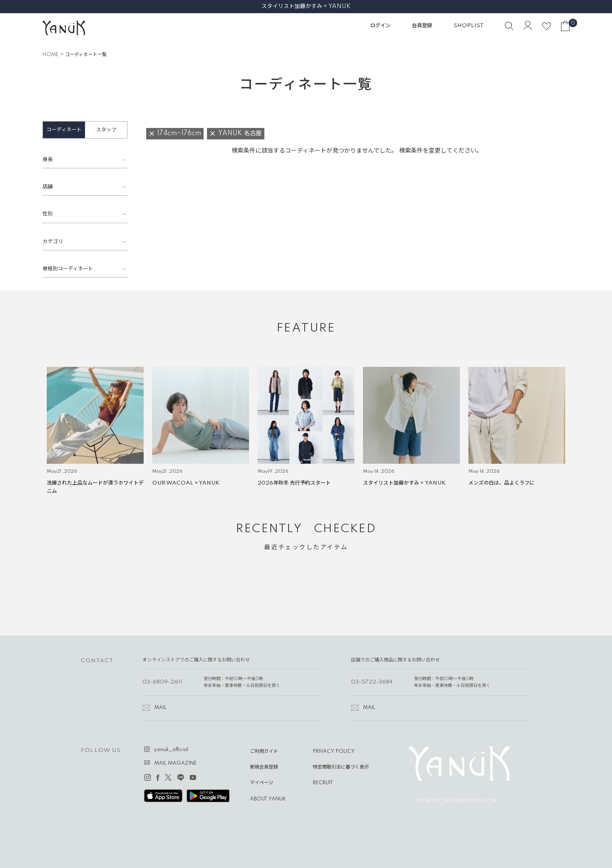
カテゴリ (53, 242)
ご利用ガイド (264, 752)
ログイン (380, 26)
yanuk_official (171, 750)
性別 (48, 214)
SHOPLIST (469, 26)
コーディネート (64, 130)
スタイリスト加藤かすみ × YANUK (306, 6)
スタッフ (106, 130)
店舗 (48, 187)
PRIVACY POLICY (334, 752)
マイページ (262, 783)
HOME (51, 55)
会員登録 (422, 26)
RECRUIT (323, 783)
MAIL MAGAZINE (176, 763)
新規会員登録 (264, 767)
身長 (48, 160)
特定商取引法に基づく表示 (341, 767)
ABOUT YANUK (268, 799)
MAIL (160, 708)
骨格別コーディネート (68, 269)
